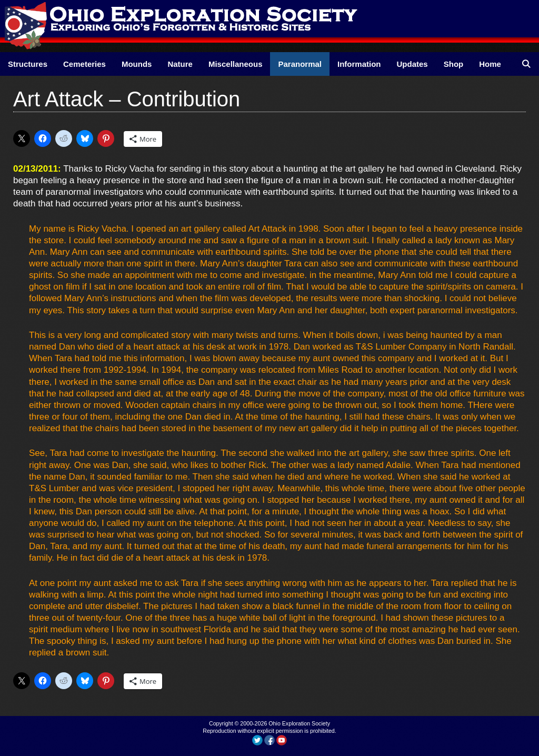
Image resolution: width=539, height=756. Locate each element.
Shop (454, 64)
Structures (28, 64)
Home (490, 64)
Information (359, 64)
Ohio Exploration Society (299, 723)
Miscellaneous (236, 64)
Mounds (137, 64)
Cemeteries (84, 64)
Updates (412, 64)
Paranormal (300, 64)
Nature (180, 64)
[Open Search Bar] (526, 64)
